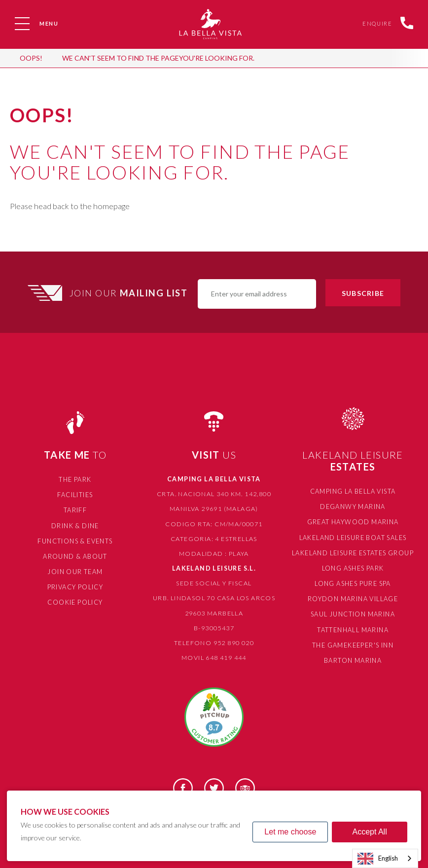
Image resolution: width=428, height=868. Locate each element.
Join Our (130, 293)
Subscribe (363, 293)
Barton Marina (353, 655)
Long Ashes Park (353, 565)
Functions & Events (75, 539)
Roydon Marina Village (353, 595)
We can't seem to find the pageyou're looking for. (158, 58)
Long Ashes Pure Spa (353, 580)
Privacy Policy (75, 583)
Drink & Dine (75, 524)
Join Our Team (75, 568)
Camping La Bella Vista (353, 491)
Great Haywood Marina (353, 521)
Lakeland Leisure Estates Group (353, 551)
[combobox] (385, 858)
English (378, 859)
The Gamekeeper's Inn (353, 640)
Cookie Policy (75, 598)
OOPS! (31, 58)
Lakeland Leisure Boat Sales (353, 536)
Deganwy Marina (353, 506)
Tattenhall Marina (353, 625)
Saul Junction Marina (353, 610)
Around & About (75, 554)
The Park (75, 479)
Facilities (75, 494)
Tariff (75, 509)
